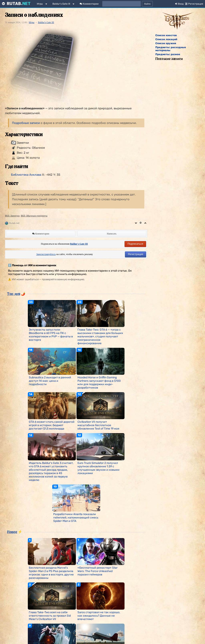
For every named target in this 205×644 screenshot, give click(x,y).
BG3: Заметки (12, 216)
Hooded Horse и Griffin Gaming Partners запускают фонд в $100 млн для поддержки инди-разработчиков (99, 383)
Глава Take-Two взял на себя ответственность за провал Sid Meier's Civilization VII (50, 616)
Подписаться (135, 244)
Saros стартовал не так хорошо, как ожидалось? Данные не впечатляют (99, 616)
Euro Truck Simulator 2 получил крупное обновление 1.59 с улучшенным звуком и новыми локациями (98, 468)
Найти (147, 4)
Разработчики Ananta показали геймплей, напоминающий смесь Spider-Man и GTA (76, 518)
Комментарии (89, 4)
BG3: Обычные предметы (34, 216)
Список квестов (166, 35)
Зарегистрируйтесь (46, 254)
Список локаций (166, 39)
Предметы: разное (168, 54)
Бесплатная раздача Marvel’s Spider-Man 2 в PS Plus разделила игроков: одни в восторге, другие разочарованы (51, 573)
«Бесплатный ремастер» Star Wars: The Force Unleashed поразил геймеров (97, 571)
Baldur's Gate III (61, 4)
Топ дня (14, 294)
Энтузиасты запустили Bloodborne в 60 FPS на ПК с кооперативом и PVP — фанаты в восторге (51, 335)
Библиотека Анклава (26, 175)
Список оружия (166, 43)
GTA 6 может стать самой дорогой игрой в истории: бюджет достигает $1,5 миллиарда (52, 425)
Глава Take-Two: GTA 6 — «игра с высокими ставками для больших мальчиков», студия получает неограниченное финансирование (100, 336)
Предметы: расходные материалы (171, 49)
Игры (40, 4)
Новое (12, 532)
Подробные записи (26, 123)
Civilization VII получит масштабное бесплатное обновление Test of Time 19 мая (98, 425)
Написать (112, 234)
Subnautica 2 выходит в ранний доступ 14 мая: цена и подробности (50, 381)
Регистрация (136, 254)
